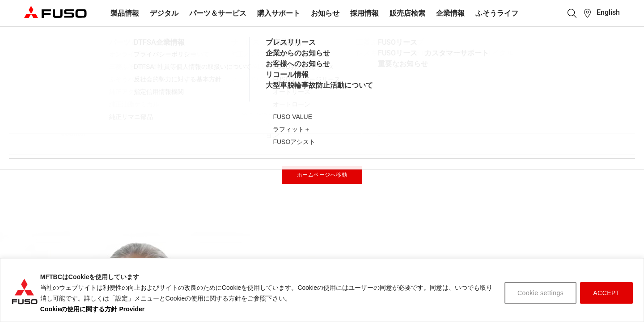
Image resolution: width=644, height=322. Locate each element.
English (608, 12)
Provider (132, 309)
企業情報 (450, 13)
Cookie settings (540, 293)
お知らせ (325, 13)
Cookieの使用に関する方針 (79, 309)
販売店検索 (407, 13)
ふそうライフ (497, 13)
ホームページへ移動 (322, 175)
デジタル (164, 13)
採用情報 (364, 13)
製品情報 (125, 13)
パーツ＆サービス (218, 13)
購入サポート (279, 13)
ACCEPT (606, 293)
